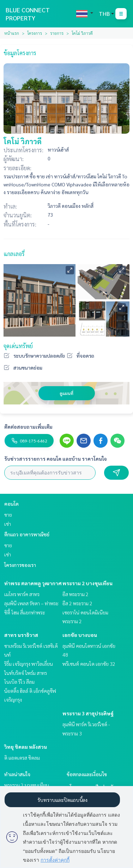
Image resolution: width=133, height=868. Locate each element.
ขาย (8, 515)
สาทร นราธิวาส (21, 635)
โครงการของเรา (20, 565)
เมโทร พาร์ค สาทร (22, 594)
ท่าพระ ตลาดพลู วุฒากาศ (33, 583)
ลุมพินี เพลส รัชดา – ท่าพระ (31, 603)
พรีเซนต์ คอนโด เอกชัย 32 (89, 664)
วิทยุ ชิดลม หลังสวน (26, 747)
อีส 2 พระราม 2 (77, 603)
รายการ (57, 33)
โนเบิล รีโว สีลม (19, 682)
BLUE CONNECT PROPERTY (28, 14)
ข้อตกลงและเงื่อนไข (87, 774)
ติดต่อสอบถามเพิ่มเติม (28, 427)
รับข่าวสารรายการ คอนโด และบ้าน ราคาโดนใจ (56, 459)
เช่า (8, 524)
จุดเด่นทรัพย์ (18, 346)
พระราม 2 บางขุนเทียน (87, 583)
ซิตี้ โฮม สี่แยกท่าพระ (25, 612)
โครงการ (35, 33)
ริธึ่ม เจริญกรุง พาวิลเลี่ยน (29, 664)
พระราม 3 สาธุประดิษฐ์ (88, 713)
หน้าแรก (12, 33)
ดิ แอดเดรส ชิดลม (22, 758)
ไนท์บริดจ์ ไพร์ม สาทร (26, 673)
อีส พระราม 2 (75, 594)
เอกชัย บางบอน (80, 635)
